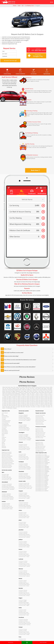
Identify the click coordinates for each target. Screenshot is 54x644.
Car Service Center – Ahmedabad (7, 479)
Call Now (11, 642)
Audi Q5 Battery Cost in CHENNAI (41, 457)
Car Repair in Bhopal (22, 423)
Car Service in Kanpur (22, 538)
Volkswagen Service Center (40, 432)
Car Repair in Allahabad (6, 484)
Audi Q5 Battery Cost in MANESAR (41, 471)
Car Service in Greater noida (23, 475)
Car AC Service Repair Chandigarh (24, 434)
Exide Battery (4, 425)
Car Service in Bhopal (22, 422)
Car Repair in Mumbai (22, 574)
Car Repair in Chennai (22, 441)
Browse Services (10, 60)
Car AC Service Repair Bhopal (23, 425)
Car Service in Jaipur (22, 511)
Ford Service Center (39, 414)
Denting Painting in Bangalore (24, 415)
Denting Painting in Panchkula (24, 602)
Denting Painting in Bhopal (23, 424)
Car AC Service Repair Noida (23, 594)
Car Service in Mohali (22, 564)
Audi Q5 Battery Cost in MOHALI (41, 472)
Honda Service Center (39, 415)
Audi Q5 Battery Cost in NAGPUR (41, 474)
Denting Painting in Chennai (23, 442)
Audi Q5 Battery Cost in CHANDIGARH (42, 455)
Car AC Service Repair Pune (23, 621)
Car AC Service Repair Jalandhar (24, 523)
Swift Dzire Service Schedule (6, 449)
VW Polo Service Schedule (6, 457)
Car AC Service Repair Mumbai (24, 577)
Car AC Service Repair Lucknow (24, 550)
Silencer (3, 439)
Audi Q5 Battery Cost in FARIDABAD (41, 459)
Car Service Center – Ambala (6, 497)
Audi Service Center (39, 425)
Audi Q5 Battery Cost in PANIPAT (41, 478)
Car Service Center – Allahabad (7, 488)
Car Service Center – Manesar (23, 560)
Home (15, 6)
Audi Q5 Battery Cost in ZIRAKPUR (41, 480)
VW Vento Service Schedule (6, 458)
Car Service (4, 415)
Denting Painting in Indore (23, 504)
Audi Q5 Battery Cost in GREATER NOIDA (42, 461)
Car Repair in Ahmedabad (6, 475)
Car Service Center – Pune (23, 622)
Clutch (3, 431)
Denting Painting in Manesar (23, 558)
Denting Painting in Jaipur (23, 513)
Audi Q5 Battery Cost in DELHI (40, 458)
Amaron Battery (4, 426)
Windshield (4, 441)
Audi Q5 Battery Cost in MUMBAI (41, 473)
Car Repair (4, 416)
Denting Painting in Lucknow (23, 549)
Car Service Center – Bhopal (23, 426)
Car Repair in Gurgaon (22, 485)
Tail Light (3, 435)
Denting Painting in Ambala (6, 494)
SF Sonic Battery (4, 427)
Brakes (3, 430)
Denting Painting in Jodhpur (23, 531)
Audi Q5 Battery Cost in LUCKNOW (41, 470)
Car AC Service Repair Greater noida (25, 479)
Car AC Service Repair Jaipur (23, 514)
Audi (19, 6)
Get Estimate (43, 642)
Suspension (4, 432)
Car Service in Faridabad (23, 458)
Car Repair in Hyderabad (23, 494)
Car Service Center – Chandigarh (24, 435)
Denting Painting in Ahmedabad (7, 477)
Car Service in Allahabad (6, 483)
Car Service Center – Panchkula (24, 605)
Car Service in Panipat (22, 609)
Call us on (37, 50)
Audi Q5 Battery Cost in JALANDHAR (41, 467)
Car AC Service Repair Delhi (23, 452)
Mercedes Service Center (40, 430)
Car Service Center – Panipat (23, 613)
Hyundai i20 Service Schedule (7, 452)
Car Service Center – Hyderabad (24, 498)
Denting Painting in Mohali (23, 567)
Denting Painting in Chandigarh (24, 433)
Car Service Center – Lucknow (24, 551)
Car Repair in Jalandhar (22, 521)
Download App (4, 413)
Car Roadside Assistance (6, 422)
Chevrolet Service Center (40, 413)
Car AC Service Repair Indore (23, 505)
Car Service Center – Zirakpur (23, 631)
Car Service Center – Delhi (23, 453)
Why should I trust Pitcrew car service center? (12, 352)
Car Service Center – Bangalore (24, 417)
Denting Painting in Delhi (23, 451)
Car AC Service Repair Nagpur (24, 586)
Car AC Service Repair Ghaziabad (24, 470)
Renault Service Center (39, 419)
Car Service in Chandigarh (23, 431)
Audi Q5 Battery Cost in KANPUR (41, 469)
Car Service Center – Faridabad (24, 462)
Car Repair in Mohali (22, 566)
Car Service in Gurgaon (22, 484)
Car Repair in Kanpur (22, 539)
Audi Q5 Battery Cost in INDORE (41, 464)
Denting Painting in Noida (23, 593)
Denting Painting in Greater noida (24, 478)
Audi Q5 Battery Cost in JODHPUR (41, 468)
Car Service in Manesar (22, 556)
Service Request (4, 411)
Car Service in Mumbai (22, 573)
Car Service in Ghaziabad (23, 466)
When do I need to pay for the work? (11, 369)
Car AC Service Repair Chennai (24, 443)
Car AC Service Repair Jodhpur (24, 532)
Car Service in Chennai (22, 440)
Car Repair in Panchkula (23, 601)
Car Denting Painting (5, 418)
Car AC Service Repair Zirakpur (24, 630)
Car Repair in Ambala (5, 493)
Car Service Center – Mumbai (23, 578)
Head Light (4, 434)
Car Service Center (5, 414)
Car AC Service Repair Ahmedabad (7, 478)
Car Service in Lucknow (22, 547)
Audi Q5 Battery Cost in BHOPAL (41, 454)
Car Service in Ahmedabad (6, 474)
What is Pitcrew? (7, 349)
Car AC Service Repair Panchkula (24, 603)
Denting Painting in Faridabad (24, 460)
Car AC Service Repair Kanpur (23, 541)
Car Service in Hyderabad (23, 493)
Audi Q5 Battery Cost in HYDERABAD (42, 463)
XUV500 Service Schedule (6, 459)
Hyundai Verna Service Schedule (7, 453)
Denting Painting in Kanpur (23, 540)
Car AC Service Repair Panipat (24, 612)
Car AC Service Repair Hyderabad (24, 496)
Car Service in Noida (22, 591)
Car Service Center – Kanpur (23, 542)
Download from (36, 56)
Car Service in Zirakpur (22, 627)
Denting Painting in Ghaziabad (24, 469)
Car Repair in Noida (22, 592)
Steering (3, 437)
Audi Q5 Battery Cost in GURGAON (41, 462)
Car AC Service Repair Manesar (24, 559)
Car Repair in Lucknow (22, 548)
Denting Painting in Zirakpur (23, 629)
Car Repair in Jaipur (22, 512)
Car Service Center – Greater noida (24, 480)
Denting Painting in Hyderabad (24, 495)
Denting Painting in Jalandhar (23, 522)
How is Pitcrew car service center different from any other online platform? (17, 366)
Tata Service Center (39, 420)
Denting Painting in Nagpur (23, 584)
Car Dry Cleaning (5, 420)
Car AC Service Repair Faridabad (24, 461)
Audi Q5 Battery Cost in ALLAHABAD (41, 451)
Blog (3, 412)
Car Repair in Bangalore (23, 414)
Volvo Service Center (39, 433)
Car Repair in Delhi (22, 450)
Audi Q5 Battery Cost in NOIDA (41, 476)
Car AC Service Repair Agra (6, 469)
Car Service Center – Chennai (23, 444)
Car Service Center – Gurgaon (23, 489)
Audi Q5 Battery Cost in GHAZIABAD (41, 460)
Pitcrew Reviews (27, 375)
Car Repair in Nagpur (22, 583)
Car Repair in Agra (5, 467)
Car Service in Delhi (22, 449)
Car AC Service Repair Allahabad (7, 487)
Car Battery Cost (29, 6)
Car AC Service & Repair (6, 417)
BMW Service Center (39, 426)
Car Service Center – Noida (23, 596)
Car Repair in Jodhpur (22, 530)
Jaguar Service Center (39, 427)
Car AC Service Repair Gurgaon (24, 488)
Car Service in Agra (5, 465)
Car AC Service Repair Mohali (23, 568)
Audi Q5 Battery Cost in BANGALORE (42, 453)
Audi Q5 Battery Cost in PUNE (40, 479)
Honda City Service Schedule (6, 454)
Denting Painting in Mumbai (23, 576)
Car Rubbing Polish (5, 421)
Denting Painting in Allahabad (7, 485)
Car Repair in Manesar (22, 557)
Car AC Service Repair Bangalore (24, 416)
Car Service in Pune (22, 618)
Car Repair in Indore (22, 503)
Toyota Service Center (39, 421)
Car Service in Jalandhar (23, 520)
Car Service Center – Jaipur (23, 515)
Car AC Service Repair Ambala (7, 496)
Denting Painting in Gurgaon (23, 486)
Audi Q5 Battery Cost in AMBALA (41, 452)
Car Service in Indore (22, 502)
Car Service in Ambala (5, 492)
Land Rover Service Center (40, 429)
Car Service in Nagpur (22, 582)
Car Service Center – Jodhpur (23, 533)
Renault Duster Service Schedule (7, 455)
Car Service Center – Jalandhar (24, 524)
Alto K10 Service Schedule (6, 446)
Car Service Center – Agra (6, 470)
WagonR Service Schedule (6, 445)
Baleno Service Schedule (6, 450)
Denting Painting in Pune (23, 620)
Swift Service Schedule (5, 448)
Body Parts (4, 440)
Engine (3, 436)
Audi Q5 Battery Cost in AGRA (40, 449)
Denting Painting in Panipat (23, 611)
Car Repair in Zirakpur (22, 628)
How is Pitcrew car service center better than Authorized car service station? (17, 359)
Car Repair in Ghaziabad (23, 468)
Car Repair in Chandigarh (23, 432)
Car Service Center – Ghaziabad (24, 471)
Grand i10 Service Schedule (6, 451)
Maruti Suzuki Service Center (40, 417)
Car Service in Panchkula (23, 600)
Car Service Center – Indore (23, 507)
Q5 (23, 6)
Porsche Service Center (39, 431)
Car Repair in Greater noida (23, 476)
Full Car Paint (4, 423)
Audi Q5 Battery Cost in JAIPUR (41, 465)
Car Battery (4, 424)
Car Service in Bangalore (23, 413)
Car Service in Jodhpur (22, 529)
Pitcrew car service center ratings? (10, 356)
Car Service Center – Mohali (23, 569)
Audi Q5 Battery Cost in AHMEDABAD (42, 450)
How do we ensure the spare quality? (11, 362)
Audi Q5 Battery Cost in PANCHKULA (42, 477)
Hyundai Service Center (39, 416)
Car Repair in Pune (22, 619)
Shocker (3, 433)
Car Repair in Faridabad (23, 459)
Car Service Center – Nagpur (23, 587)
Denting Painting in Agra (6, 468)
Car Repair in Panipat (22, 610)
